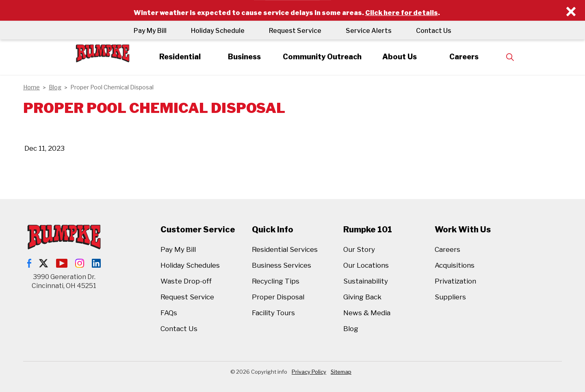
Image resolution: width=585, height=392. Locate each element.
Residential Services (285, 249)
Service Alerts (369, 31)
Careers (464, 57)
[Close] (571, 12)
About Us (400, 57)
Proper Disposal (278, 297)
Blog (351, 329)
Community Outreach (322, 57)
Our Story (359, 249)
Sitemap (341, 372)
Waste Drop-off (186, 281)
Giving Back (362, 297)
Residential (180, 57)
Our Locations (366, 265)
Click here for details (402, 13)
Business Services (282, 265)
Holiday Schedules (190, 265)
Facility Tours (273, 313)
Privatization (455, 281)
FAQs (169, 313)
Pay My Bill (150, 31)
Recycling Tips (276, 281)
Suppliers (450, 297)
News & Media (367, 313)
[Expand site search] (510, 57)
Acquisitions (455, 265)
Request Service (295, 31)
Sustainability (366, 281)
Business (244, 57)
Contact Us (434, 31)
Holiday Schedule (218, 31)
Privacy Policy (309, 372)
